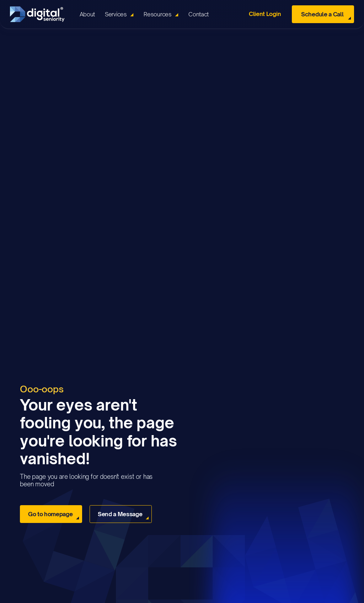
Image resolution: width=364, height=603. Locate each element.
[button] (119, 14)
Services (116, 14)
